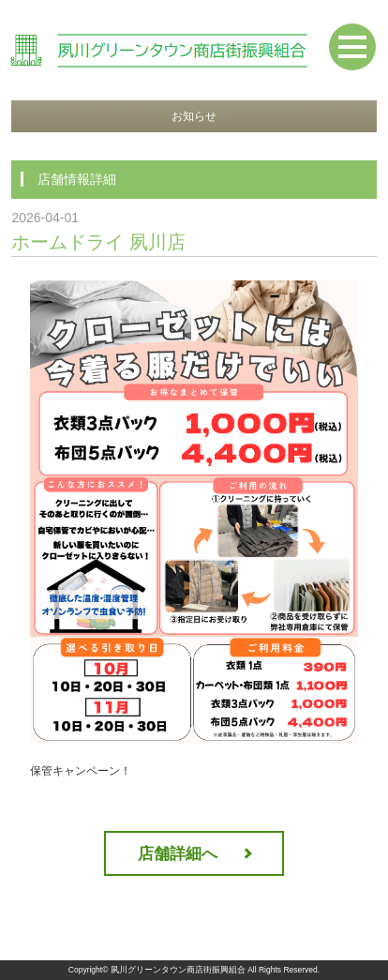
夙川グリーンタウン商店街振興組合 (178, 970)
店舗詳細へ (178, 854)
